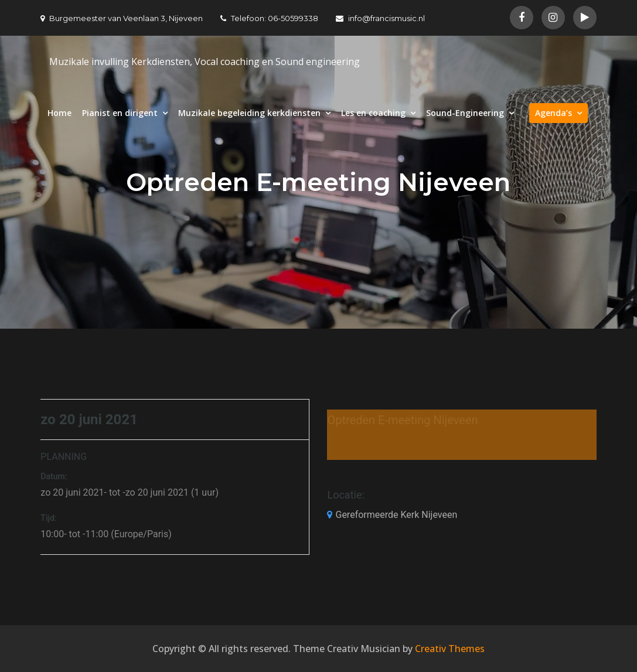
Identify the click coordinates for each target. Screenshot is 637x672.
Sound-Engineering (465, 113)
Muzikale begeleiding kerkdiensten (249, 113)
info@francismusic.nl (380, 18)
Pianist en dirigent (120, 113)
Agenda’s (553, 113)
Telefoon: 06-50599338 (269, 18)
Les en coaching (373, 113)
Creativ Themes (450, 649)
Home (59, 113)
